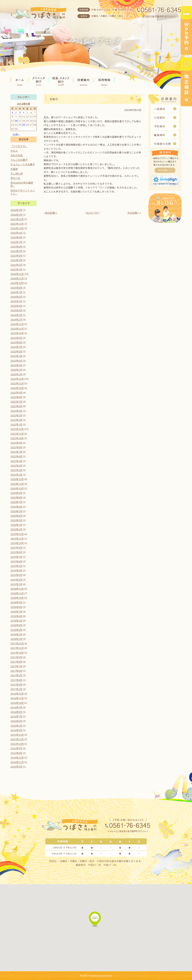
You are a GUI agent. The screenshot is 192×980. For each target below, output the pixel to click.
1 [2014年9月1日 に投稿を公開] (12, 112)
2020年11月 (17, 484)
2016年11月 (17, 698)
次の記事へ (134, 213)
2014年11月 (17, 762)
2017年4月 (16, 680)
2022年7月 (16, 402)
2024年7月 (16, 292)
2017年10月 (17, 653)
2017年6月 (16, 671)
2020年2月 (16, 525)
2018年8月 (16, 607)
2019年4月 (16, 570)
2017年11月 (17, 648)
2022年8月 (16, 397)
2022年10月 (17, 388)
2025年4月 (16, 256)
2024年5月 (16, 301)
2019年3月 (16, 575)
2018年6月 (16, 616)
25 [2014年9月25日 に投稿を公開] (24, 125)
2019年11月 (17, 539)
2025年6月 (16, 247)
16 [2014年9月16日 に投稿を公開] (16, 121)
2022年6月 (16, 406)
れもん (14, 151)
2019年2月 (16, 580)
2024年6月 (16, 297)
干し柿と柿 (17, 174)
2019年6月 (16, 561)
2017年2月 (16, 689)
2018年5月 (16, 621)
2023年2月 (16, 370)
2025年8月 (16, 237)
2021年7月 (16, 452)
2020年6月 (16, 507)
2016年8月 (16, 712)
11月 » (16, 135)
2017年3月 (16, 685)
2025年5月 (16, 251)
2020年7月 (16, 502)
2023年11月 (17, 329)
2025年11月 (17, 224)
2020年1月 (16, 529)
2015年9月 (16, 748)
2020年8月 (16, 497)
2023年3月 (16, 365)
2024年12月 (17, 274)
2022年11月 (17, 383)
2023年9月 (16, 338)
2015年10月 (17, 744)
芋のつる (15, 178)
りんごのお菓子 (19, 160)
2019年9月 (16, 548)
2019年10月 (17, 543)
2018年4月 (16, 625)
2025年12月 (17, 219)
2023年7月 (16, 347)
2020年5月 (16, 511)
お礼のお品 (17, 155)
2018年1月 (16, 639)
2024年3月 (16, 310)
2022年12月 (17, 379)
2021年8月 (16, 447)
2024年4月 (16, 306)
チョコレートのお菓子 (23, 164)
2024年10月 (17, 283)
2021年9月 (16, 443)
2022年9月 (16, 393)
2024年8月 (16, 288)
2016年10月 (17, 703)
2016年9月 (16, 707)
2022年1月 (16, 424)
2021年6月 (16, 456)
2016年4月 (16, 730)
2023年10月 (17, 333)
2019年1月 (16, 584)
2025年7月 (16, 242)
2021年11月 (17, 434)
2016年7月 (16, 716)
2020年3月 (16, 520)
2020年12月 (17, 479)
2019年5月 (16, 566)
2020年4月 (16, 516)
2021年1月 (16, 475)
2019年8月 (16, 552)
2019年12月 (17, 534)
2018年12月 (17, 589)
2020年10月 (17, 488)
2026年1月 (16, 215)
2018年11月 (17, 593)
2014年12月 (17, 758)
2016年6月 (16, 721)
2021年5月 (16, 461)
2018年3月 (16, 630)
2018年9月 (16, 602)
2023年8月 (16, 342)
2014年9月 (16, 767)
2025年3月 (16, 260)
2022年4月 (16, 411)
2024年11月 (17, 278)
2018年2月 (16, 634)
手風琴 (14, 169)
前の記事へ (51, 213)
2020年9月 (16, 493)
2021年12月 (17, 429)
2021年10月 (17, 438)
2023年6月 (16, 351)
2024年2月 (16, 315)
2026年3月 (16, 210)
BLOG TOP (93, 213)
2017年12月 (17, 643)
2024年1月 (16, 320)
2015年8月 (16, 753)
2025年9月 (16, 233)
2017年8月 (16, 662)
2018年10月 (17, 598)
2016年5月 (16, 726)
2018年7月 (16, 612)
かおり (54, 99)
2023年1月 (16, 374)
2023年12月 (17, 324)
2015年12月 (17, 735)
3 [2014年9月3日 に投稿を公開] (20, 112)
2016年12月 (17, 694)
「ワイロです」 (19, 146)
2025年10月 (17, 228)
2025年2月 (16, 265)
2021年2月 (16, 470)
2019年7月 (16, 557)
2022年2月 (16, 420)
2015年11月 (17, 739)
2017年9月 (16, 657)
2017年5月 (16, 675)
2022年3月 (16, 415)
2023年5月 (16, 356)
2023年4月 (16, 361)
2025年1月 (16, 269)
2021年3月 (16, 466)
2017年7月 (16, 666)
